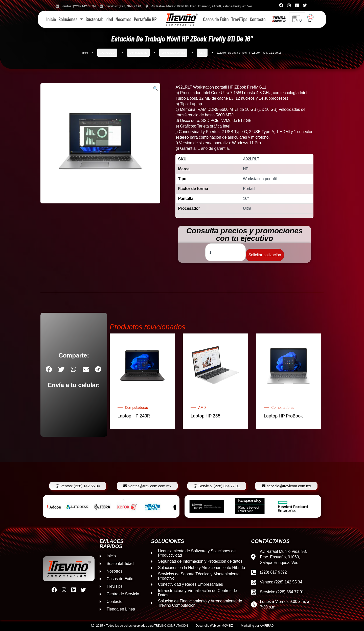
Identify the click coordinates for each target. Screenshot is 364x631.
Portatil (249, 189)
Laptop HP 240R (134, 416)
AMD (202, 408)
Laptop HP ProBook (283, 416)
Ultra (202, 53)
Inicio (51, 19)
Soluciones (71, 19)
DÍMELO (310, 21)
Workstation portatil (173, 53)
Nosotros (123, 19)
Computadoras (138, 53)
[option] (111, 506)
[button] (155, 89)
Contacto (258, 19)
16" (246, 198)
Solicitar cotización (265, 255)
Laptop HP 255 (205, 416)
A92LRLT (251, 159)
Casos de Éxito (216, 19)
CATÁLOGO (107, 53)
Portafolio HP (145, 19)
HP (246, 169)
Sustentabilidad (99, 19)
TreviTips (239, 19)
